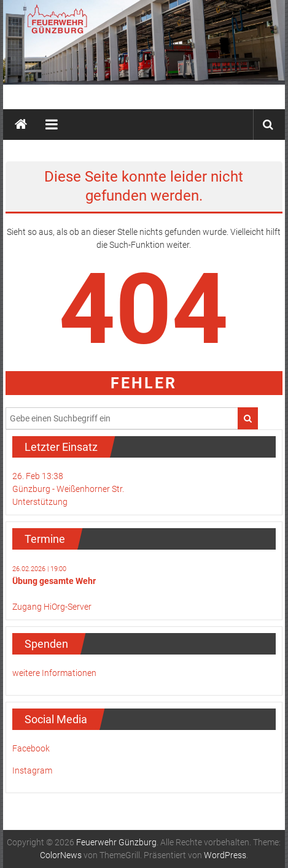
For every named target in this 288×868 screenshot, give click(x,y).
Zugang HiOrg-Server (52, 607)
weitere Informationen (54, 673)
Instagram (32, 770)
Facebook (31, 748)
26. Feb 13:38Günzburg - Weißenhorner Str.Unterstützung (68, 489)
